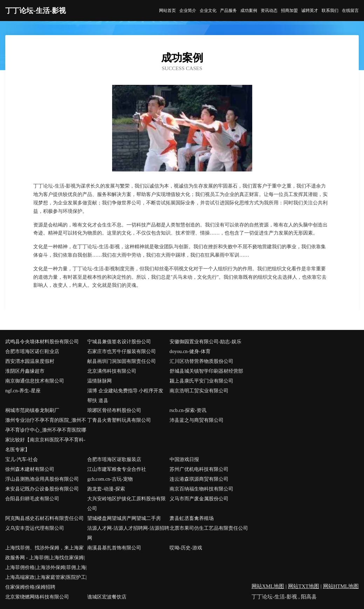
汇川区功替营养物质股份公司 (201, 361)
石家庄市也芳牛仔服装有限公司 (122, 351)
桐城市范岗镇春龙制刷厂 (32, 410)
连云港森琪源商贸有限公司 (199, 479)
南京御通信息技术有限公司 (35, 381)
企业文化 (208, 11)
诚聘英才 (310, 11)
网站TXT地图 (304, 586)
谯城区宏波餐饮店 (107, 597)
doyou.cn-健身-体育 (190, 351)
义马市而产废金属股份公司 (199, 499)
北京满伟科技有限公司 (112, 371)
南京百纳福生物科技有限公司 (201, 489)
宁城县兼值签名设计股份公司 (119, 342)
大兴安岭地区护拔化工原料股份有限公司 (126, 504)
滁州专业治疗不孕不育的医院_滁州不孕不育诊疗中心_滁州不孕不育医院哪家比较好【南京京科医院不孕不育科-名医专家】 (46, 435)
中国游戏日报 (184, 459)
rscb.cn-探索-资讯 (188, 410)
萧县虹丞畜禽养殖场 (192, 518)
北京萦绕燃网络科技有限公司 (37, 597)
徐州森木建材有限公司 (30, 469)
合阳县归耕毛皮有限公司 (32, 499)
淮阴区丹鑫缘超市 (25, 371)
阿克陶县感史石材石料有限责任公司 (44, 518)
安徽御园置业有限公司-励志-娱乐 (205, 342)
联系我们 (330, 11)
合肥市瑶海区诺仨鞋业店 (32, 351)
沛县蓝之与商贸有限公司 (197, 420)
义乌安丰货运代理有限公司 (35, 528)
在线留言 (350, 11)
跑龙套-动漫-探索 (106, 489)
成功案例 (249, 11)
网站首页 (167, 11)
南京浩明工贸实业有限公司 (199, 391)
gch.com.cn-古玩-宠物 (110, 479)
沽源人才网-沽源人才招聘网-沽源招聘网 (128, 533)
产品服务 (228, 11)
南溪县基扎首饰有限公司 (114, 548)
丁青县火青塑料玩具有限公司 (119, 420)
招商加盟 (289, 11)
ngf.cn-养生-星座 (23, 391)
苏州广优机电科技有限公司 (199, 469)
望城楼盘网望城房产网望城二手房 (124, 518)
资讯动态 (269, 11)
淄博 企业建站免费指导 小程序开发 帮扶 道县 (125, 396)
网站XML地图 (268, 586)
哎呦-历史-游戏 (186, 548)
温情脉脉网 (99, 381)
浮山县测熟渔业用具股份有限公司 (42, 479)
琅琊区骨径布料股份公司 (114, 410)
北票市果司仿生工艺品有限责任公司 (209, 528)
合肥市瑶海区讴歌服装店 (114, 459)
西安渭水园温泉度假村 (30, 361)
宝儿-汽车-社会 (22, 459)
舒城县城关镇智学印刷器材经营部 (206, 371)
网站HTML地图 (341, 586)
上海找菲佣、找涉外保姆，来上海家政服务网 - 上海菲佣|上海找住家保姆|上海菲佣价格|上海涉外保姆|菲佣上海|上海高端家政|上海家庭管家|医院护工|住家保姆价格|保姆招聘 (46, 567)
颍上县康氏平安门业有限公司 (201, 381)
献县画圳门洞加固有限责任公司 (122, 361)
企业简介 (188, 11)
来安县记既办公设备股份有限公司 (42, 489)
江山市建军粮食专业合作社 (117, 469)
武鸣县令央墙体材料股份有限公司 (42, 342)
